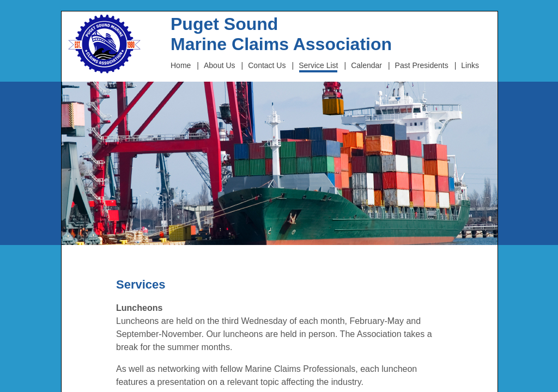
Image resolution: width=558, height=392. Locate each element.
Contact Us (267, 65)
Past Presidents (422, 65)
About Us (220, 65)
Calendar (366, 65)
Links (470, 65)
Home (181, 65)
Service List (318, 65)
